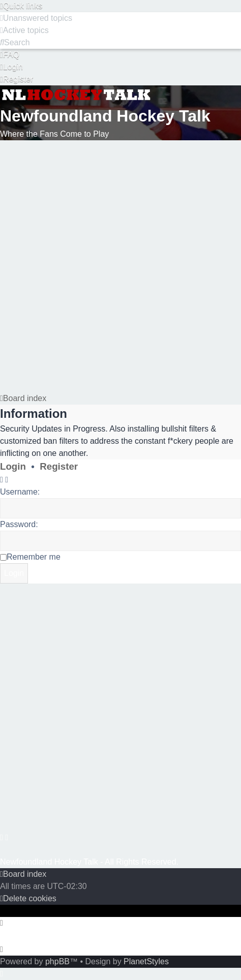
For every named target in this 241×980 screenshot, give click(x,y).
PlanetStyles (146, 961)
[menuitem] (36, 18)
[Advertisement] (119, 265)
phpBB (57, 961)
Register (59, 466)
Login (13, 466)
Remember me (34, 557)
